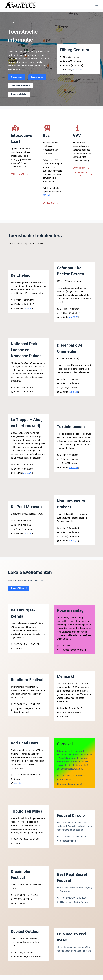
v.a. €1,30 (28, 539)
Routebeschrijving (19, 96)
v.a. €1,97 (74, 545)
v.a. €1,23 (74, 473)
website (18, 790)
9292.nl (46, 200)
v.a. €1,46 (74, 399)
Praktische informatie (20, 87)
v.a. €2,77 (28, 479)
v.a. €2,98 (28, 317)
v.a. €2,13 (76, 71)
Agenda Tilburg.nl (19, 596)
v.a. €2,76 (74, 325)
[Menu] (97, 5)
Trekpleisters (17, 79)
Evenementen (37, 79)
